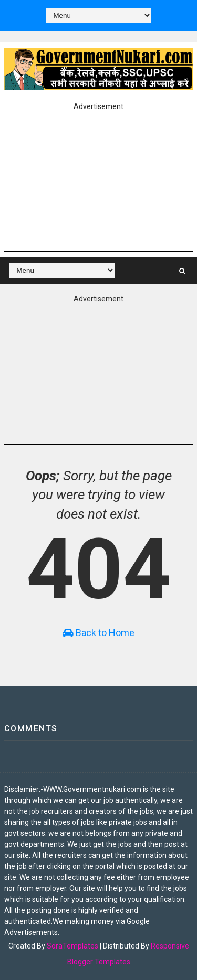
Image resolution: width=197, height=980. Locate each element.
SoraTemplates (72, 946)
